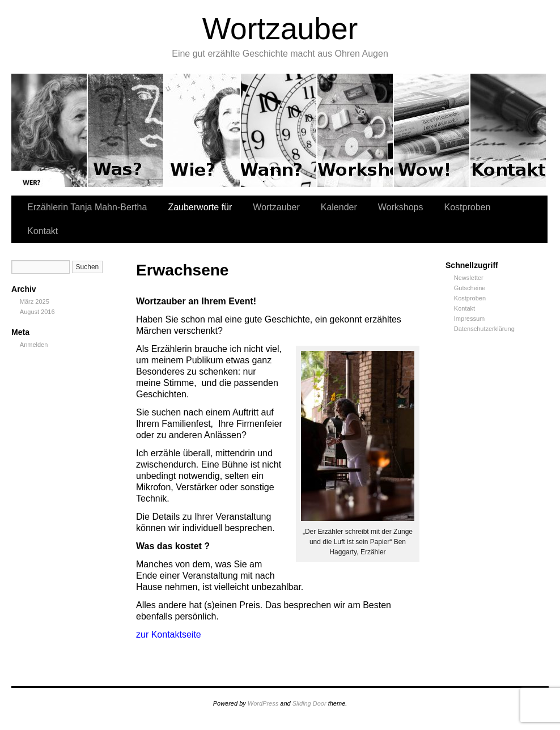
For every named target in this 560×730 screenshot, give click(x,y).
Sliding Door (309, 703)
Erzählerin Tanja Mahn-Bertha (50, 130)
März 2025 (35, 302)
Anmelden (34, 345)
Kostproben (432, 130)
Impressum (469, 319)
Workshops (356, 130)
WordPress (263, 703)
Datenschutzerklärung (484, 329)
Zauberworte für (126, 130)
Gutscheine (470, 288)
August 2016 (37, 312)
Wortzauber (280, 29)
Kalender (279, 130)
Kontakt (508, 130)
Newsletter (469, 278)
